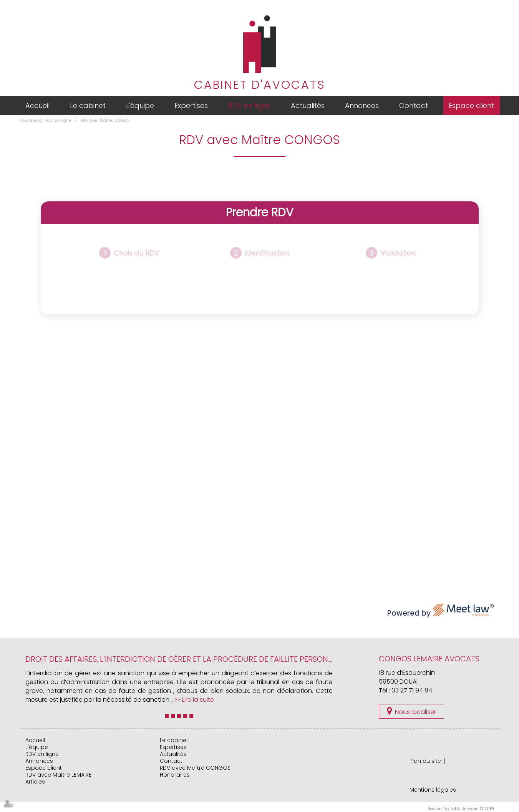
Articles (35, 782)
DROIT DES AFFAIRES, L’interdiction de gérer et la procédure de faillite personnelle (187, 659)
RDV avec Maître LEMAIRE (58, 775)
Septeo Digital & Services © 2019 (461, 809)
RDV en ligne (249, 105)
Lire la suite (198, 700)
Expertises (191, 105)
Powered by (441, 611)
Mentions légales (433, 790)
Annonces (362, 105)
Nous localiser (415, 712)
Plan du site (425, 761)
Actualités (308, 105)
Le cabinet (88, 105)
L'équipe (140, 105)
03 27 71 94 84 (412, 690)
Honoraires (175, 775)
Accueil (37, 105)
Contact (414, 105)
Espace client (471, 105)
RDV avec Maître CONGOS (105, 120)
